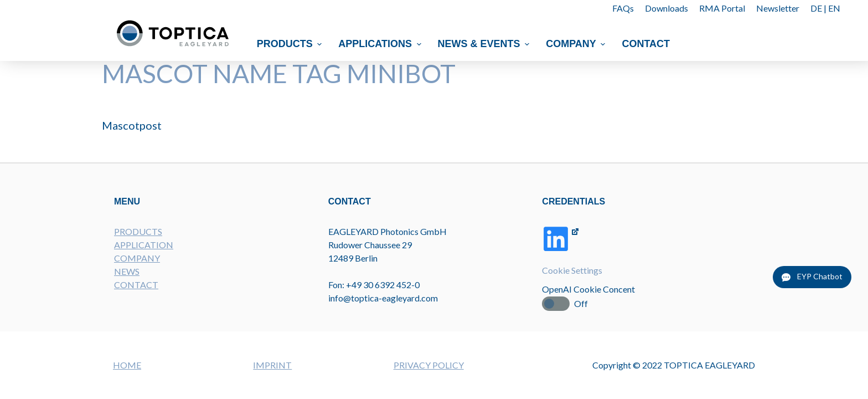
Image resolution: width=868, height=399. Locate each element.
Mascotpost (132, 125)
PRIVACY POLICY (429, 365)
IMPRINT (272, 365)
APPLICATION (144, 245)
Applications (381, 44)
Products (291, 44)
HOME (127, 365)
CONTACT (136, 285)
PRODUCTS (138, 231)
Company (577, 44)
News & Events (485, 44)
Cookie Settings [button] (572, 270)
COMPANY (137, 258)
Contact (646, 44)
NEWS (127, 271)
